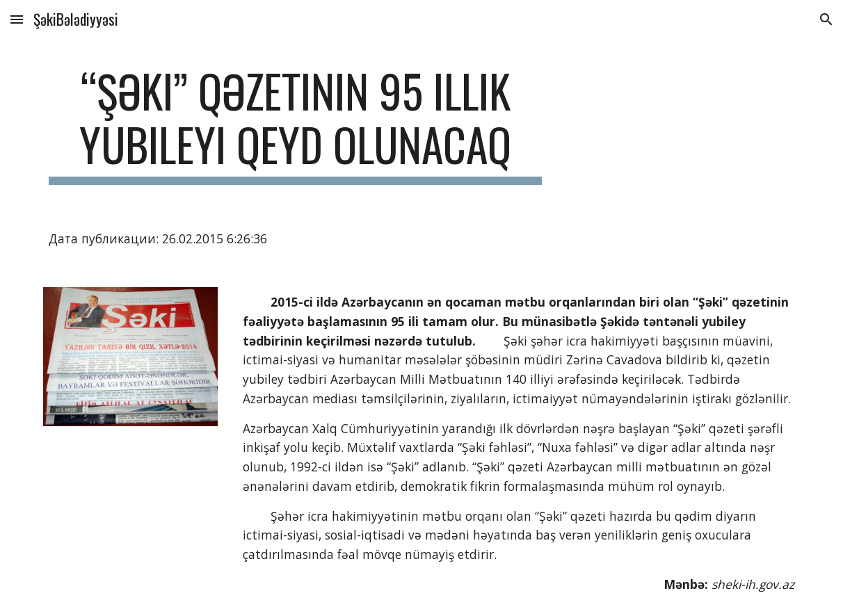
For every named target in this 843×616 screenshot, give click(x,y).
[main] (295, 124)
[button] (17, 19)
